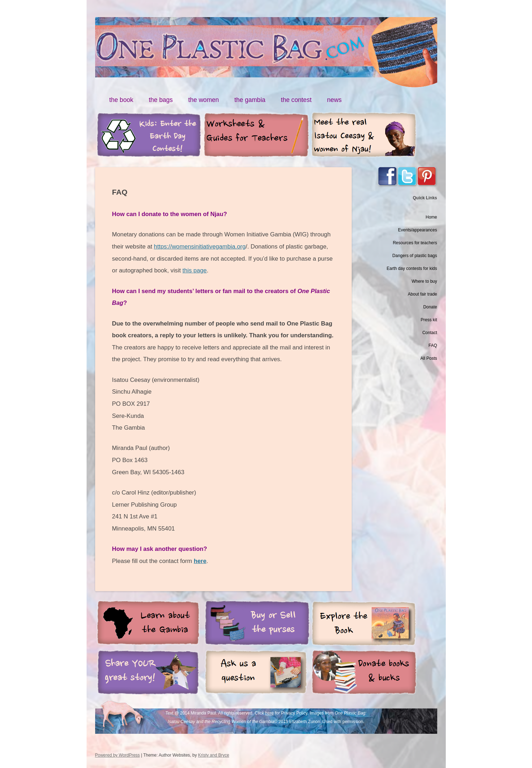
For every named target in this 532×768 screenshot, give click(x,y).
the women (203, 100)
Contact (430, 333)
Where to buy (424, 281)
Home (431, 217)
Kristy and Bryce (214, 755)
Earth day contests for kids (412, 268)
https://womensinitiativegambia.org (200, 247)
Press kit (429, 320)
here (269, 713)
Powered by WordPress (118, 755)
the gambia (250, 100)
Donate (430, 307)
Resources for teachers (415, 243)
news (334, 100)
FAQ (433, 345)
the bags (161, 100)
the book (122, 100)
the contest (296, 100)
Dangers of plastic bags (415, 256)
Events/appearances (417, 230)
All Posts (429, 358)
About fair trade (422, 294)
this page (195, 270)
